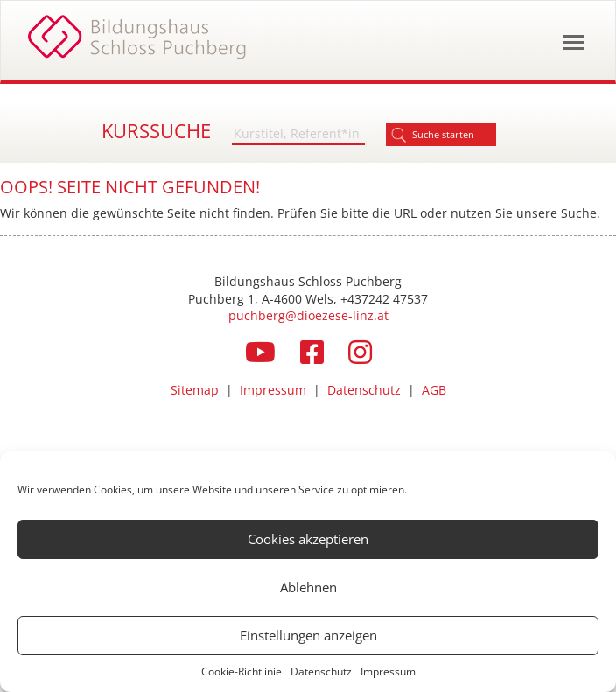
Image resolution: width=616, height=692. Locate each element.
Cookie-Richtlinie (241, 671)
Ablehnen (308, 587)
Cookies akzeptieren (308, 539)
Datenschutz (321, 671)
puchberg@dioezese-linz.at (308, 315)
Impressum (388, 671)
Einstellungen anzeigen (308, 635)
